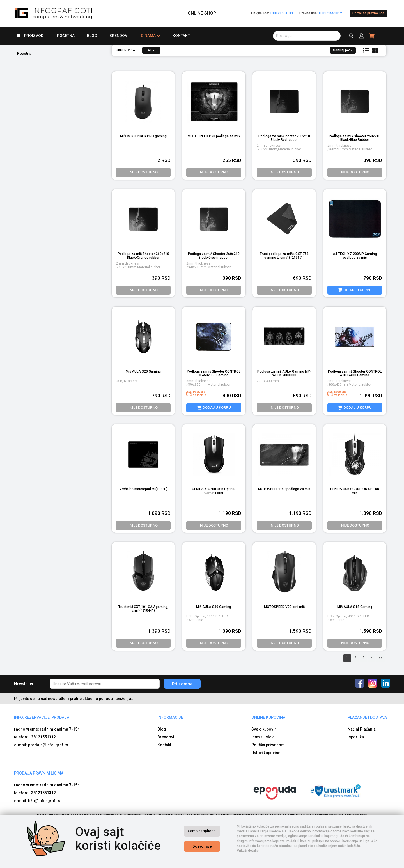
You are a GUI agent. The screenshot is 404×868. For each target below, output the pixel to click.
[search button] (307, 36)
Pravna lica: (321, 13)
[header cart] (372, 36)
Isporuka (356, 737)
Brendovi (119, 36)
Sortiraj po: (343, 50)
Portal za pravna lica (368, 13)
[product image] (355, 219)
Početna (66, 36)
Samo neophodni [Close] (202, 831)
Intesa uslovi (263, 737)
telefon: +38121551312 (35, 737)
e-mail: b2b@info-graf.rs (37, 801)
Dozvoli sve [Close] (202, 846)
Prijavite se (182, 684)
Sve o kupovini (265, 729)
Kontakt (181, 36)
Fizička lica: (272, 13)
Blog (92, 36)
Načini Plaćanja (362, 729)
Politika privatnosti (268, 745)
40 (151, 50)
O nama (151, 36)
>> (381, 658)
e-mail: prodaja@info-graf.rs (41, 745)
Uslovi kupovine (266, 753)
